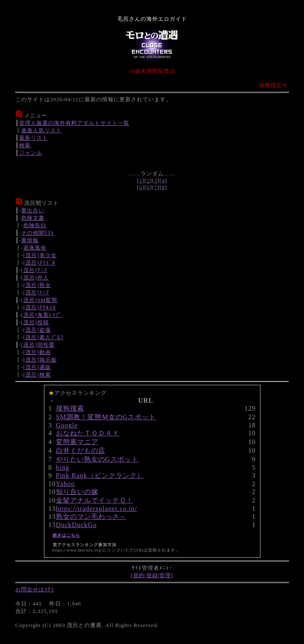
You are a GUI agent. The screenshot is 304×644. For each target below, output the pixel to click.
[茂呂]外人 (35, 278)
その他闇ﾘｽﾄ (38, 233)
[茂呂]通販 (37, 367)
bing (63, 468)
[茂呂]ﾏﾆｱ (36, 293)
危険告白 (35, 225)
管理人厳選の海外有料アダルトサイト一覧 (74, 123)
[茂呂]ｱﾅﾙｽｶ (40, 307)
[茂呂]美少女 (40, 255)
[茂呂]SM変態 (39, 300)
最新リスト (34, 138)
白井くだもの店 (81, 451)
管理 (165, 575)
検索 (25, 145)
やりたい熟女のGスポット (97, 459)
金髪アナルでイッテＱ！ (95, 500)
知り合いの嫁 (77, 492)
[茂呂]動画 (37, 352)
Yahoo (66, 484)
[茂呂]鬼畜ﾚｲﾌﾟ (41, 315)
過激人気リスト (41, 130)
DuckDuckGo (77, 525)
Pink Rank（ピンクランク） (100, 475)
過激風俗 (35, 248)
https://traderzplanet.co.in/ (97, 509)
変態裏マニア (77, 442)
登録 (152, 575)
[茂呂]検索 (37, 375)
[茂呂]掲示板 (40, 360)
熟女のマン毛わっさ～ (91, 516)
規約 (139, 575)
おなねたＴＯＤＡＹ (88, 433)
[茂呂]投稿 (35, 322)
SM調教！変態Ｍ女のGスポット (106, 417)
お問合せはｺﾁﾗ (35, 589)
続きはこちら (66, 535)
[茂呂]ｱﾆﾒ (34, 270)
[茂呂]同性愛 (38, 345)
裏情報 (30, 240)
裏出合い (33, 210)
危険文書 (33, 218)
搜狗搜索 (70, 408)
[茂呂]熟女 (37, 285)
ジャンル (31, 153)
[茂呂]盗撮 (37, 330)
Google (67, 425)
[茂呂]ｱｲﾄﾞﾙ (39, 263)
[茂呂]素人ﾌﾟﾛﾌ (44, 337)
